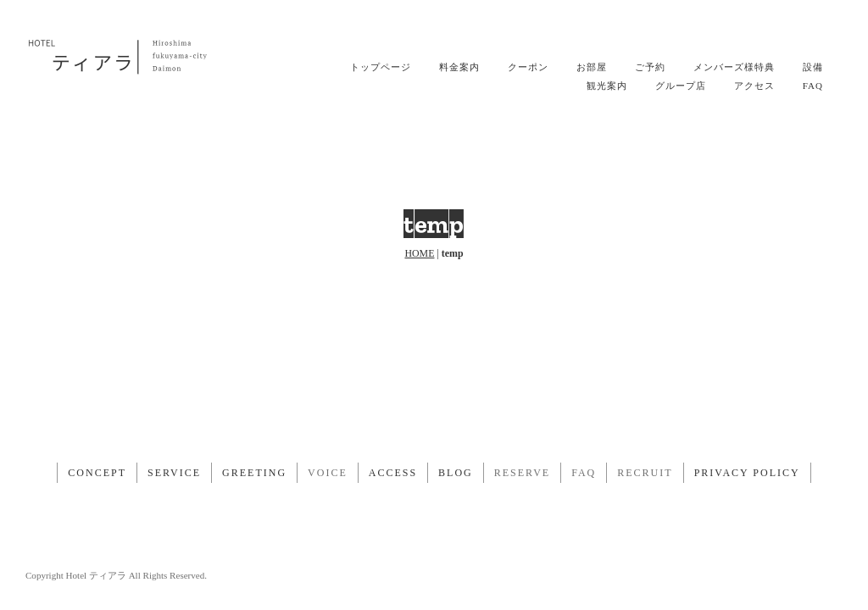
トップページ (381, 67)
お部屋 (592, 67)
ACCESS (393, 473)
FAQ (813, 86)
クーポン (528, 67)
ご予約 (650, 67)
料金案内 (459, 67)
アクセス (754, 86)
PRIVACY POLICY (747, 473)
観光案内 (607, 86)
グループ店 (681, 86)
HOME (419, 253)
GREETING (254, 473)
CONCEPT (97, 473)
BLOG (456, 473)
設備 (813, 67)
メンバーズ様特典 (734, 67)
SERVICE (174, 473)
